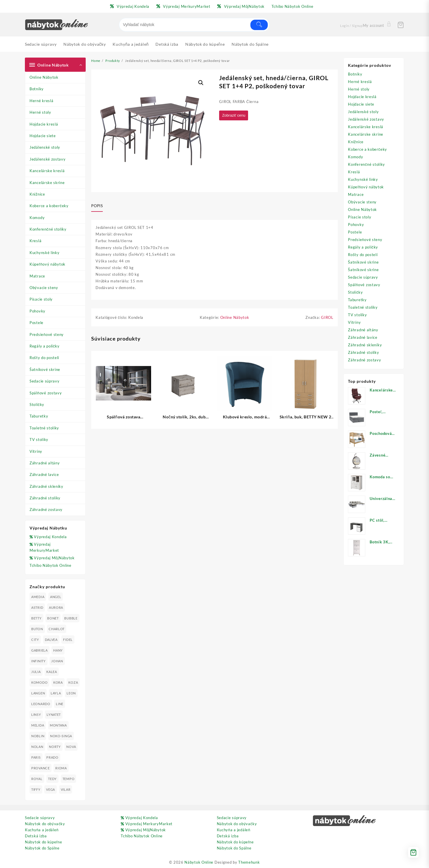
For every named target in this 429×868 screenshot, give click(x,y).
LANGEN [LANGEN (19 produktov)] (38, 693)
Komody (37, 218)
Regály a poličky (45, 346)
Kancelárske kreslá (47, 171)
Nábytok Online (199, 862)
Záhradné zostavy (46, 510)
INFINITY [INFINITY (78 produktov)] (38, 661)
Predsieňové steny (47, 334)
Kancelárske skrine (47, 183)
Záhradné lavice (44, 475)
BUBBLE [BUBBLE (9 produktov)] (71, 618)
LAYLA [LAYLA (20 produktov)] (56, 693)
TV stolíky (39, 439)
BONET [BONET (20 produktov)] (53, 618)
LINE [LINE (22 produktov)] (60, 704)
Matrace (37, 276)
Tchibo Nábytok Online (51, 565)
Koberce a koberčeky (49, 206)
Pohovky (37, 311)
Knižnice (37, 194)
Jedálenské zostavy (48, 159)
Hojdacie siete (43, 136)
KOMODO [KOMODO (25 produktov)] (39, 682)
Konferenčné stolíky (48, 229)
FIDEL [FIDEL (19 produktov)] (68, 640)
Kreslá (35, 241)
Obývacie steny (44, 288)
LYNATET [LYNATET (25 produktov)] (54, 715)
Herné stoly (40, 112)
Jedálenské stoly (45, 147)
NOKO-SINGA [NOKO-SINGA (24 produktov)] (61, 736)
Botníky (37, 89)
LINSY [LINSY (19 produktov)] (36, 715)
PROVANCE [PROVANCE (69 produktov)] (41, 768)
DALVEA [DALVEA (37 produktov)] (51, 640)
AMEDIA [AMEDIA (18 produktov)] (38, 597)
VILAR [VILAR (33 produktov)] (66, 789)
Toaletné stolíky (44, 428)
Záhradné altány (45, 463)
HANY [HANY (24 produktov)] (58, 650)
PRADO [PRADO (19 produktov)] (52, 757)
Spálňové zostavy (46, 393)
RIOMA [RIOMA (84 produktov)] (61, 768)
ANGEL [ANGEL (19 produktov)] (56, 597)
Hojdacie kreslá (44, 124)
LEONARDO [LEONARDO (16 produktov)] (41, 704)
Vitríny (36, 451)
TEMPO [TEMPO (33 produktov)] (69, 779)
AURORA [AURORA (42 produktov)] (56, 607)
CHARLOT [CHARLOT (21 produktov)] (57, 629)
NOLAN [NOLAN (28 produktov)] (37, 747)
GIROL (327, 318)
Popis (97, 206)
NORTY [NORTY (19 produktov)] (55, 747)
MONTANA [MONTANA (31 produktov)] (58, 725)
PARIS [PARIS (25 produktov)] (36, 757)
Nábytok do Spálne (42, 848)
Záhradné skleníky (46, 486)
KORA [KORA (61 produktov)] (58, 682)
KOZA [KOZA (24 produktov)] (73, 682)
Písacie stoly (41, 299)
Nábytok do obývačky (45, 824)
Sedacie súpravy (45, 381)
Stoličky (37, 404)
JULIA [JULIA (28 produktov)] (36, 672)
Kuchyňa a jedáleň (42, 830)
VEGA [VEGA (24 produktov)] (51, 789)
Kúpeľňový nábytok (47, 264)
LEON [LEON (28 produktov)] (71, 693)
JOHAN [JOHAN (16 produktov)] (57, 661)
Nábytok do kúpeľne (43, 842)
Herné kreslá (41, 101)
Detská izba (36, 836)
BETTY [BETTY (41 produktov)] (36, 618)
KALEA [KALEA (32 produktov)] (52, 672)
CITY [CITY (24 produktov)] (35, 640)
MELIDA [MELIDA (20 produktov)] (38, 725)
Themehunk (249, 862)
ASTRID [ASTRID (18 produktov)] (37, 607)
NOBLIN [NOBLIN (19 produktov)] (38, 736)
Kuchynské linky (45, 253)
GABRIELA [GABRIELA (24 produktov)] (40, 650)
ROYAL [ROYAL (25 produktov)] (37, 779)
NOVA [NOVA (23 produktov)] (71, 747)
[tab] (99, 206)
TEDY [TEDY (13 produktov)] (52, 779)
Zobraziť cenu (235, 116)
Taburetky (39, 416)
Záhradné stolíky (45, 498)
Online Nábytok (44, 77)
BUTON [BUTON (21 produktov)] (37, 629)
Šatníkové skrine (45, 369)
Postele (36, 323)
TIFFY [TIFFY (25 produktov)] (36, 789)
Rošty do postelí (44, 358)
